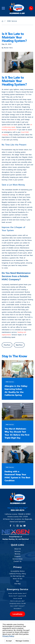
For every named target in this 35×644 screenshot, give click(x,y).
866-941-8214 (17, 510)
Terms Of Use (17, 579)
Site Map (17, 584)
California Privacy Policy (17, 574)
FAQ (17, 581)
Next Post (19, 345)
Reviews (17, 554)
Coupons (17, 556)
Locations (17, 614)
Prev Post (7, 345)
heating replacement (9, 130)
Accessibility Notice (18, 571)
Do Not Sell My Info (17, 576)
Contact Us (17, 561)
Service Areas (17, 559)
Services (17, 551)
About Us (17, 549)
